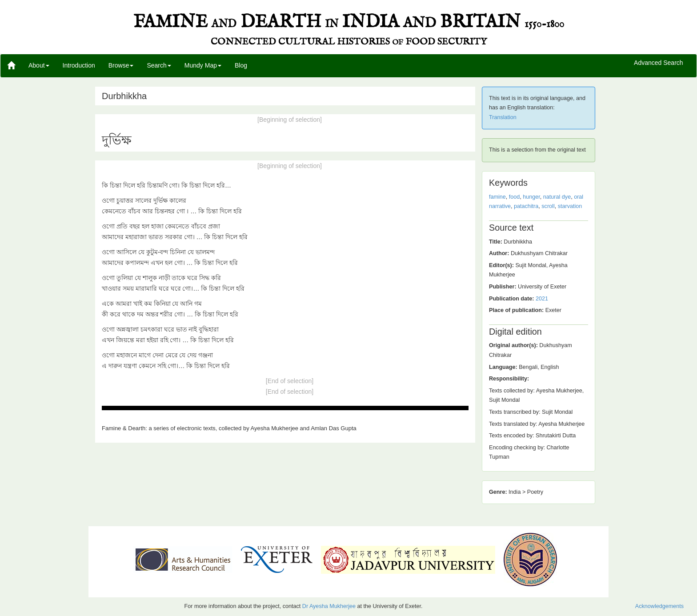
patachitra (526, 206)
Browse (121, 65)
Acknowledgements (659, 606)
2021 (542, 299)
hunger (531, 197)
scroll (548, 206)
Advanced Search (659, 63)
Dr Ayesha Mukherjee (329, 606)
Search (159, 65)
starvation (570, 206)
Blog (241, 65)
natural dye (557, 197)
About (39, 65)
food (515, 197)
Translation (503, 117)
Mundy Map (203, 65)
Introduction (79, 65)
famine (497, 197)
